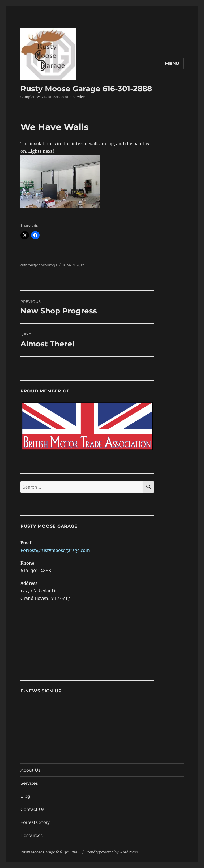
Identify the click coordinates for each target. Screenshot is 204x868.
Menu (172, 63)
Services (29, 783)
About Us (30, 770)
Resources (32, 835)
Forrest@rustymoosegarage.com (55, 550)
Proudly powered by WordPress (112, 852)
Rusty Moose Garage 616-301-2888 (86, 89)
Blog (25, 796)
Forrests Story (35, 822)
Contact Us (32, 809)
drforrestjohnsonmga (39, 265)
